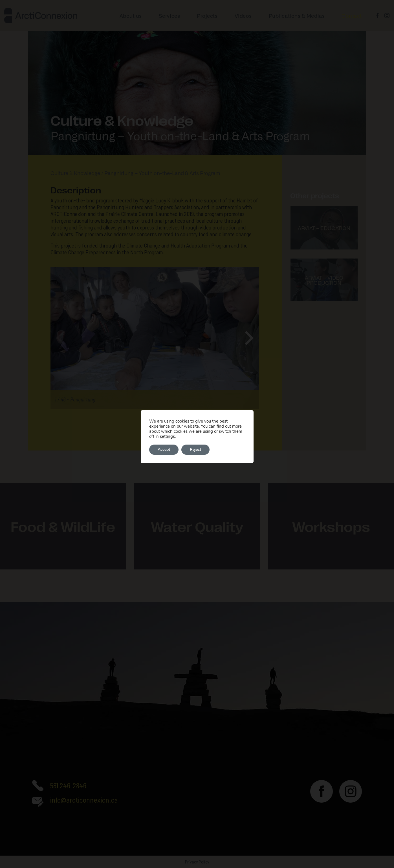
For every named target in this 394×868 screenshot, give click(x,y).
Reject (195, 450)
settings (167, 436)
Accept (164, 450)
